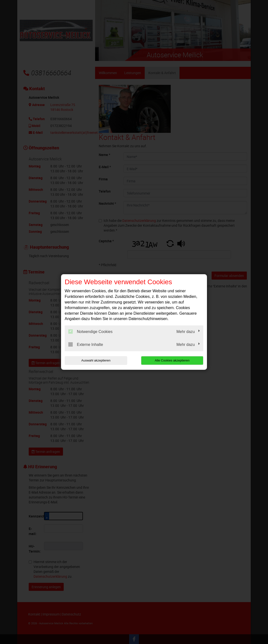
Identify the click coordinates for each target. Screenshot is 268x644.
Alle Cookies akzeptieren (172, 360)
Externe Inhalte (86, 344)
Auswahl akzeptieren (96, 360)
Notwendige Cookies (90, 332)
